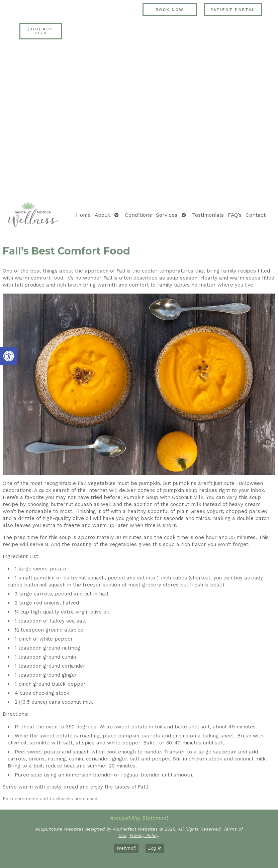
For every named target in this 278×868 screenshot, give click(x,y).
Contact (256, 215)
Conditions (138, 215)
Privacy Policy (144, 835)
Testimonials (208, 215)
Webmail (126, 848)
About (102, 215)
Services (167, 215)
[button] (9, 356)
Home (83, 215)
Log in (155, 848)
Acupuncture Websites (59, 829)
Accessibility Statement (139, 818)
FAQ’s (235, 215)
